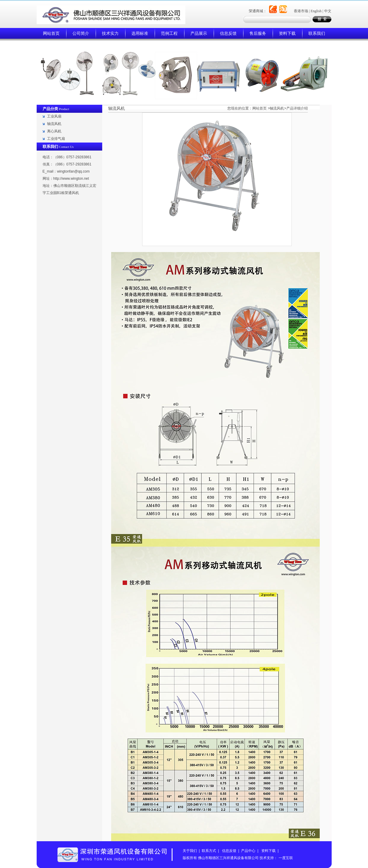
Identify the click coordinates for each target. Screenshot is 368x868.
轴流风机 (54, 124)
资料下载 (287, 33)
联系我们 (317, 33)
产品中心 (248, 851)
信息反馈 (228, 33)
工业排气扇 (56, 139)
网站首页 (51, 33)
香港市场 (301, 11)
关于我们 (190, 851)
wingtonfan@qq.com (73, 171)
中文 (328, 11)
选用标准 (140, 33)
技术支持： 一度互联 (276, 858)
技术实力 (110, 33)
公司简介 (81, 33)
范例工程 (169, 33)
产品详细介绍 (297, 108)
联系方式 (209, 851)
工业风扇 (54, 116)
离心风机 (54, 131)
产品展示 (199, 33)
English (316, 11)
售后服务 (258, 33)
